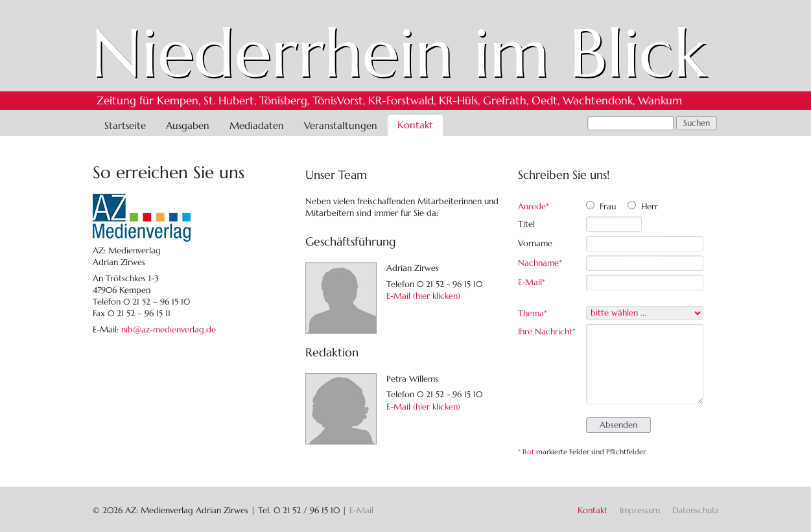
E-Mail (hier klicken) (423, 296)
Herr (650, 206)
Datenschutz (696, 510)
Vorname (535, 243)
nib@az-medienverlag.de (169, 330)
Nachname (540, 263)
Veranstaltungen (341, 125)
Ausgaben (188, 125)
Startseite (125, 125)
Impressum (640, 510)
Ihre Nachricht (547, 331)
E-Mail (536, 282)
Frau (608, 206)
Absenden (618, 425)
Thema (536, 313)
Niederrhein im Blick (399, 53)
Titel (526, 224)
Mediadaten (257, 125)
